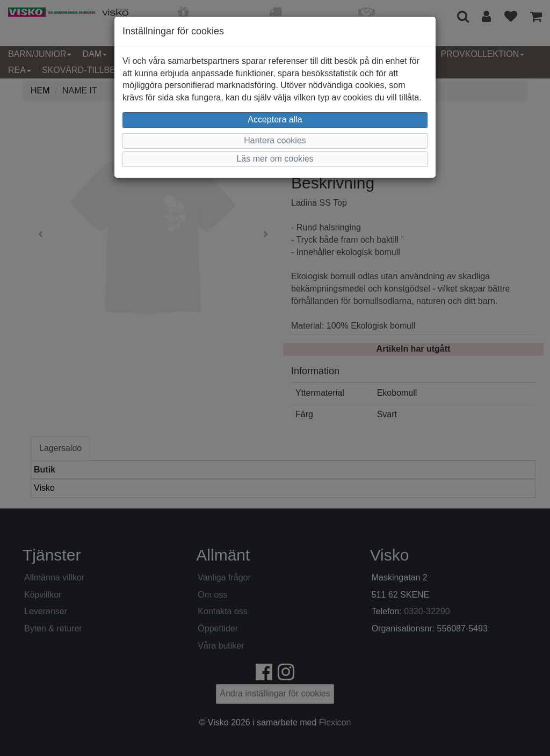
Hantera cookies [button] (275, 140)
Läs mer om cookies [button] (275, 159)
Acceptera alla (275, 119)
